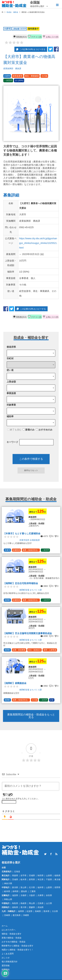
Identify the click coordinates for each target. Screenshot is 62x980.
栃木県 (23, 879)
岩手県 (23, 876)
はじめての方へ (9, 930)
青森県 (15, 876)
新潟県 (15, 887)
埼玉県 (41, 879)
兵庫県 (41, 895)
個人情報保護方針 (10, 962)
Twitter (45, 854)
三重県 (33, 891)
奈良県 (49, 895)
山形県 (49, 876)
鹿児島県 (17, 915)
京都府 (23, 895)
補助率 (10, 416)
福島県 (57, 876)
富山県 (23, 887)
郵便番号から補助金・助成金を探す (18, 946)
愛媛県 (32, 907)
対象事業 (11, 405)
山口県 (49, 903)
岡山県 (32, 903)
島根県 (23, 903)
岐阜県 (7, 891)
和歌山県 (8, 899)
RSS (56, 854)
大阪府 (32, 895)
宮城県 (32, 876)
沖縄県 (26, 915)
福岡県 (21, 911)
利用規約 (6, 970)
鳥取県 (15, 903)
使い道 (10, 370)
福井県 (41, 887)
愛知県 (24, 891)
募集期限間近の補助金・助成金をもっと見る (31, 716)
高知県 (41, 907)
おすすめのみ (44, 430)
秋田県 (41, 876)
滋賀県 (15, 895)
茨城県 (15, 879)
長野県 (57, 887)
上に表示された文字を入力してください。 (21, 799)
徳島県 (15, 907)
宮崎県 (7, 915)
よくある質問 (8, 954)
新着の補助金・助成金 (12, 938)
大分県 (55, 911)
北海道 (17, 872)
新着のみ (29, 430)
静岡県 (16, 891)
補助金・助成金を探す (12, 934)
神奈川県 (8, 883)
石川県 (32, 887)
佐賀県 (29, 911)
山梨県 (49, 887)
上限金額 (11, 382)
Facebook (51, 854)
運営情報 (6, 966)
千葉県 (49, 879)
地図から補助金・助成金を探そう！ (18, 950)
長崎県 (38, 911)
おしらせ (6, 958)
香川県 (23, 907)
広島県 (41, 903)
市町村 (10, 358)
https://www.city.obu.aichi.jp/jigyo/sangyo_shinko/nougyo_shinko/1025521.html (38, 243)
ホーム (5, 926)
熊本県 (46, 911)
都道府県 (11, 347)
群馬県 (32, 879)
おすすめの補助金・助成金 (14, 942)
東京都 (57, 879)
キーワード (12, 442)
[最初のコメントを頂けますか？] (31, 786)
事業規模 (11, 393)
